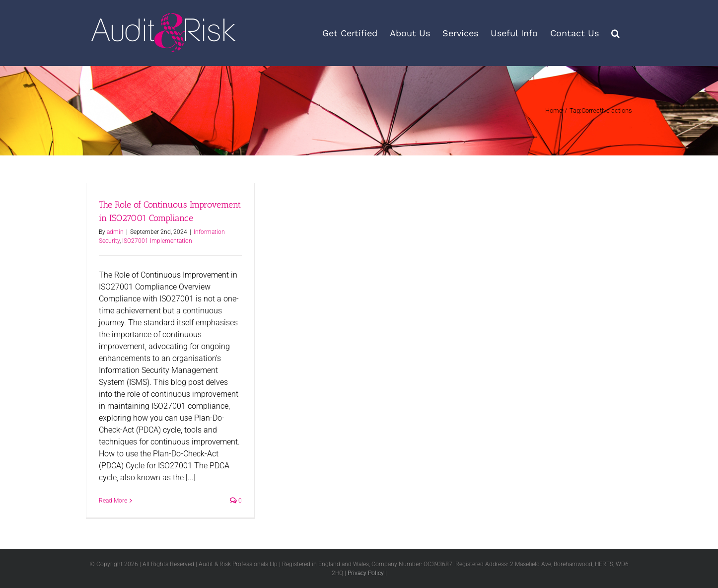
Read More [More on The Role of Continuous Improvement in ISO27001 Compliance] (113, 501)
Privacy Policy (366, 573)
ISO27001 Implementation (157, 241)
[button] (615, 33)
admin (115, 232)
